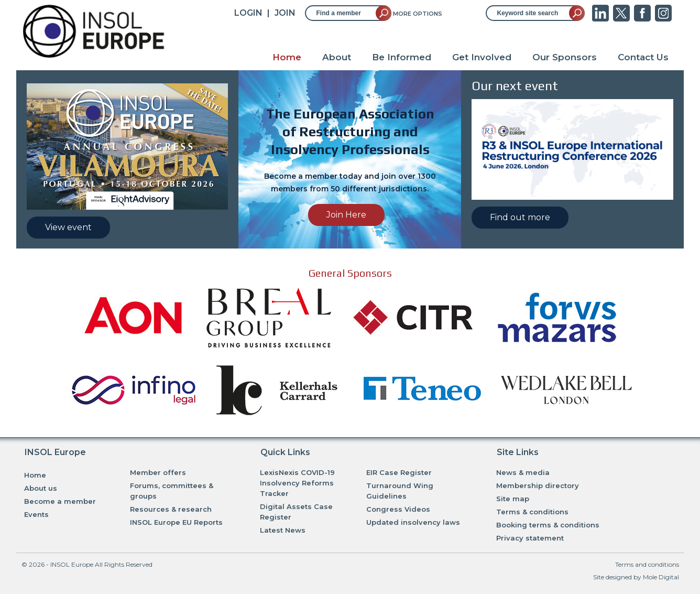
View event (68, 227)
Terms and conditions (647, 564)
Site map (513, 499)
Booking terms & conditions (548, 525)
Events (36, 514)
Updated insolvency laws (413, 522)
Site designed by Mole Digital (636, 577)
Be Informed (402, 57)
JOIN (285, 13)
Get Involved (482, 57)
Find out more (520, 217)
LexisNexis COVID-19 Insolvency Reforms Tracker (297, 483)
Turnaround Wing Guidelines (400, 491)
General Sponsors (350, 273)
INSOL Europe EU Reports (176, 522)
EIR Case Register (399, 472)
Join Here (346, 215)
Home (287, 57)
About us (41, 488)
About (337, 57)
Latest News (283, 530)
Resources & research (171, 509)
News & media (523, 472)
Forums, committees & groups (172, 491)
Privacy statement (530, 538)
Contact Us (643, 57)
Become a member (60, 501)
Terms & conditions (532, 512)
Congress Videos (398, 509)
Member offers (158, 472)
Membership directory (538, 485)
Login (248, 13)
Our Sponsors (565, 57)
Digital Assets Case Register (296, 512)
